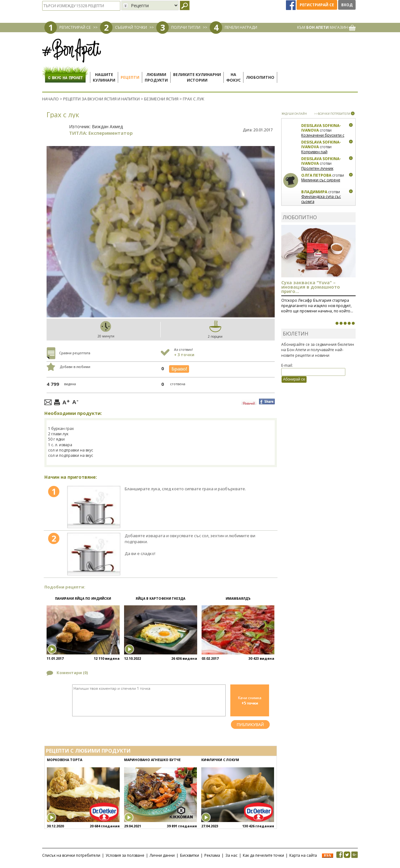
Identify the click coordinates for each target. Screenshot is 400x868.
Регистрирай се (317, 5)
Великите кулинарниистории (197, 77)
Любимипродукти (156, 77)
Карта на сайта (303, 855)
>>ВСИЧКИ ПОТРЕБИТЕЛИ (332, 114)
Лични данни (162, 855)
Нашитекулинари (104, 77)
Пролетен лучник (317, 168)
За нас (231, 855)
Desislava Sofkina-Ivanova (321, 128)
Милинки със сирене (321, 180)
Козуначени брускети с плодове (323, 138)
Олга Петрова (316, 175)
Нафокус (233, 77)
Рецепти (130, 77)
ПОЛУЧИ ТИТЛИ (186, 27)
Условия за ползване (125, 855)
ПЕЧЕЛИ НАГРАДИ (241, 27)
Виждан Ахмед (107, 126)
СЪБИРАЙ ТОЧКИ (131, 27)
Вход (347, 5)
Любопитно (260, 77)
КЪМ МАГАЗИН (326, 27)
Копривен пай (314, 152)
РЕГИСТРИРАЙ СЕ (75, 27)
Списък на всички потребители (71, 855)
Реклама (212, 855)
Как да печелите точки (263, 855)
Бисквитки (190, 855)
